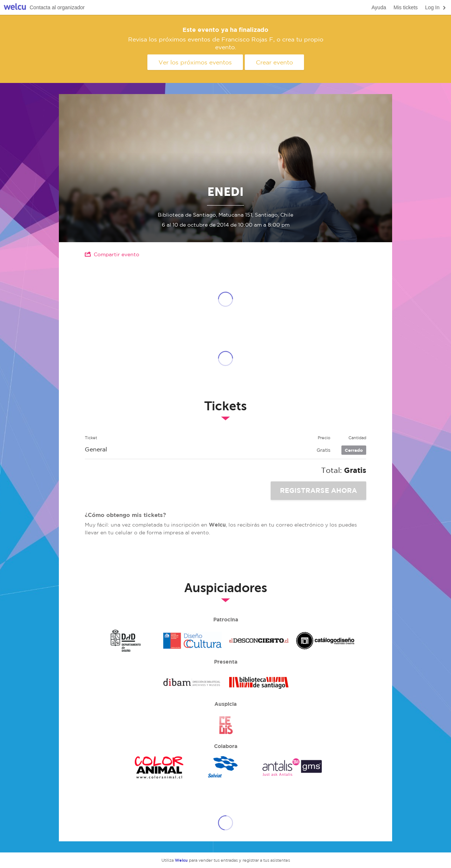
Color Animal (159, 767)
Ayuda (379, 7)
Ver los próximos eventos (195, 62)
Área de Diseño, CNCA (192, 641)
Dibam (192, 683)
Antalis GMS (292, 767)
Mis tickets (406, 7)
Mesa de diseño (325, 641)
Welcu (15, 8)
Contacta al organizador (57, 7)
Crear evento (274, 62)
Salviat (225, 767)
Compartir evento (112, 254)
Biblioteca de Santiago (259, 683)
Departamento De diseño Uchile (126, 641)
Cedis (225, 725)
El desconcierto (259, 641)
